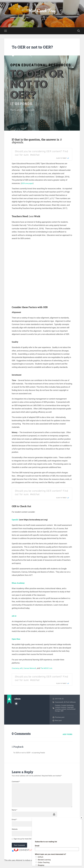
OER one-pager (27, 184)
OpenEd (15, 520)
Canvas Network (31, 669)
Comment (16, 782)
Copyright (70, 708)
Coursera (15, 669)
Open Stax (16, 639)
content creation (60, 708)
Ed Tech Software (70, 703)
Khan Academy (19, 583)
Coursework (59, 703)
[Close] (81, 818)
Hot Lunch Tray (42, 11)
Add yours (67, 735)
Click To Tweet (61, 159)
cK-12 (14, 616)
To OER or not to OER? (34, 47)
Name (14, 812)
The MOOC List (48, 669)
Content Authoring (67, 706)
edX (22, 669)
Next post (58, 721)
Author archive (16, 704)
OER (62, 711)
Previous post (60, 718)
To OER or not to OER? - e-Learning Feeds (30, 753)
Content (58, 706)
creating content (61, 710)
